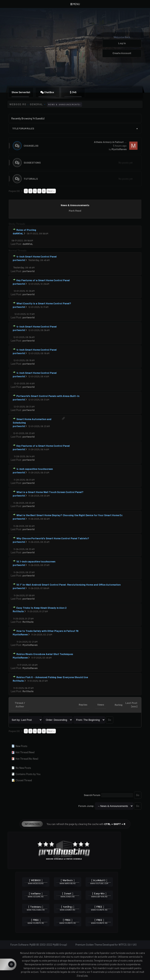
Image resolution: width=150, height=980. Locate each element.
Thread (19, 703)
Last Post (16, 244)
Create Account (122, 53)
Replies (83, 705)
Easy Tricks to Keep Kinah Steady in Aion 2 (42, 608)
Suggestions (32, 163)
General (36, 104)
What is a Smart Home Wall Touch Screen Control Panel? (50, 492)
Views (101, 705)
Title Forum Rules (23, 128)
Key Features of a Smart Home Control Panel (43, 280)
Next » (51, 191)
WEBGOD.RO (18, 104)
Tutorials (31, 179)
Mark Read (75, 211)
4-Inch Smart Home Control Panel (37, 257)
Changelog (31, 146)
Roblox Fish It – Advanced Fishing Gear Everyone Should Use (52, 677)
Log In (122, 43)
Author (20, 706)
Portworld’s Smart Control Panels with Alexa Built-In (48, 396)
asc (134, 706)
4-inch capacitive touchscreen (35, 469)
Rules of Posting (26, 230)
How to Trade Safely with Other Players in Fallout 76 (47, 631)
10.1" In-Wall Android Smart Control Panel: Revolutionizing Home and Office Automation (68, 585)
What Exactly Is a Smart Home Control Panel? (44, 303)
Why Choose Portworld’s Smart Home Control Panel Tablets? (53, 538)
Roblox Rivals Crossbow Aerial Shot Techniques (45, 654)
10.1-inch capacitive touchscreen (36, 561)
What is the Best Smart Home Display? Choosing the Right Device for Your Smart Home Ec (69, 515)
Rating (119, 705)
